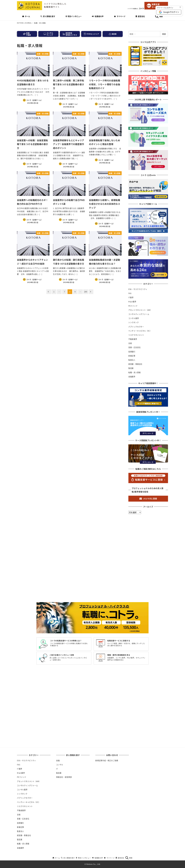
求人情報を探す (68, 858)
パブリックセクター (136, 327)
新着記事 (132, 356)
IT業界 (131, 297)
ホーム (56, 858)
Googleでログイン (171, 12)
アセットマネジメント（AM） (140, 310)
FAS (130, 293)
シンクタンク (134, 322)
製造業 (131, 368)
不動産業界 (133, 339)
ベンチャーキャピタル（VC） (140, 331)
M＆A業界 (132, 302)
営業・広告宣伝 (135, 347)
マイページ (109, 858)
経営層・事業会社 (135, 364)
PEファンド (133, 306)
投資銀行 (132, 352)
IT (57, 769)
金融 (58, 760)
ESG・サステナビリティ (138, 289)
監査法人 (132, 360)
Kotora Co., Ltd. (94, 864)
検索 (164, 34)
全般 (130, 343)
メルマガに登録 (148, 499)
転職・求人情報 (135, 372)
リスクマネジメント (136, 335)
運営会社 (120, 858)
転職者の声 (97, 858)
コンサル (60, 765)
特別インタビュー (83, 858)
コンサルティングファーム (139, 314)
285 (86, 292)
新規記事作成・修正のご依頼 (107, 760)
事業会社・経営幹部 (64, 777)
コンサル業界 (134, 318)
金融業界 (132, 377)
